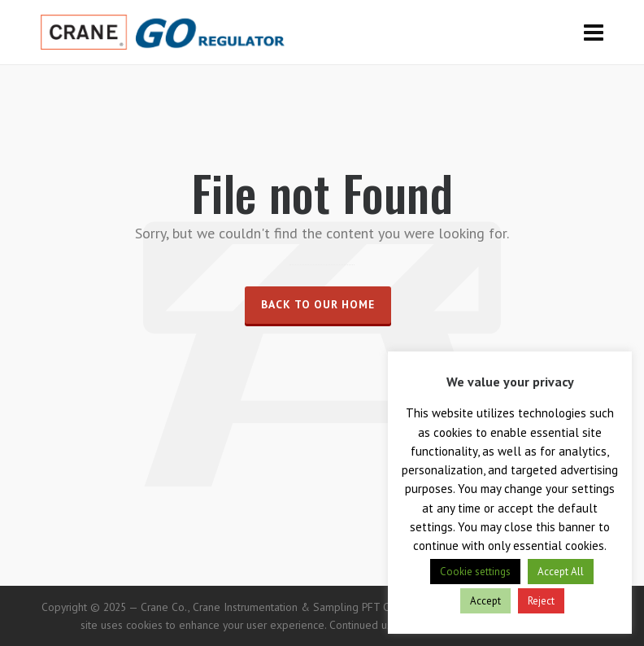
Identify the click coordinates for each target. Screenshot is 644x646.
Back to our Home (318, 304)
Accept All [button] (561, 572)
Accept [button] (485, 601)
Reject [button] (541, 601)
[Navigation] (594, 33)
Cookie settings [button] (475, 572)
